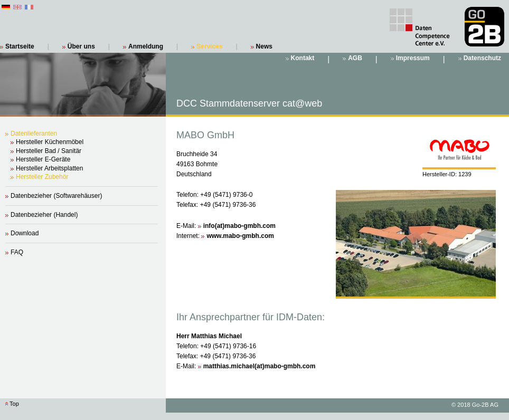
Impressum (413, 58)
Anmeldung (146, 46)
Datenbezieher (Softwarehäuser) (56, 196)
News (264, 46)
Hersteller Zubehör (42, 177)
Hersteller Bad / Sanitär (49, 151)
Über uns (81, 46)
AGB (355, 58)
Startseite (20, 46)
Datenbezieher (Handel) (44, 215)
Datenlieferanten (34, 133)
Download (25, 233)
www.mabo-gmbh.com (240, 236)
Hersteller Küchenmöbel (50, 142)
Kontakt (303, 58)
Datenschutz (482, 58)
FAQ (17, 252)
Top (14, 404)
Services (209, 46)
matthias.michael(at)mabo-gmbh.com (260, 366)
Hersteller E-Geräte (43, 159)
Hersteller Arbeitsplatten (49, 168)
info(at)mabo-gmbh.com (239, 226)
